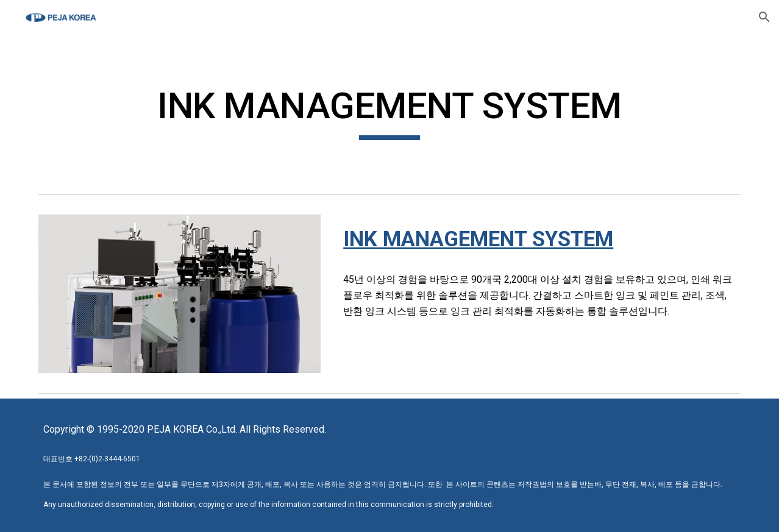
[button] (764, 17)
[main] (389, 112)
